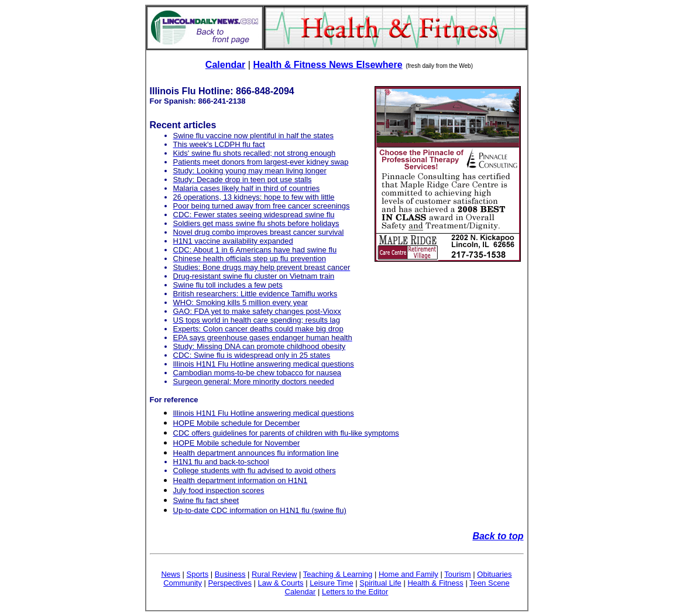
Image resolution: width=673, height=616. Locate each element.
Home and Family (408, 574)
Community (183, 583)
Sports (198, 574)
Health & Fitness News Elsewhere (327, 65)
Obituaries (494, 574)
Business (230, 574)
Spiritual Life (380, 583)
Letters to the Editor (355, 592)
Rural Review (274, 574)
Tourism (458, 574)
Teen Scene (490, 583)
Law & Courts (281, 583)
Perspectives (230, 583)
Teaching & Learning (338, 574)
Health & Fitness (435, 583)
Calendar (225, 65)
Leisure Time (331, 583)
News (171, 574)
